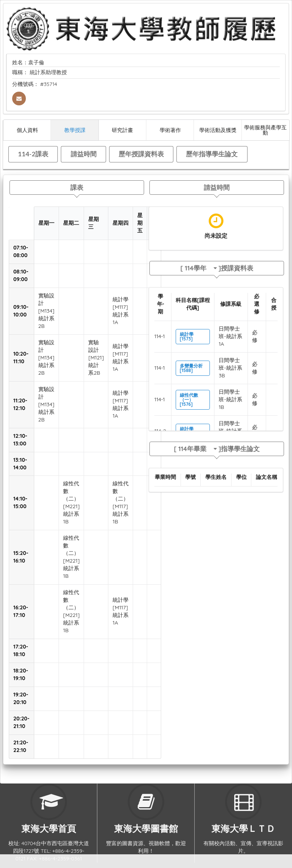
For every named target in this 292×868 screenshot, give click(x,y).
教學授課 (75, 130)
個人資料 (27, 130)
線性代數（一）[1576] (189, 400)
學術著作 (170, 130)
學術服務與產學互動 (265, 130)
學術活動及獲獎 (218, 130)
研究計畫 (122, 130)
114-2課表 (33, 154)
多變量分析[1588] (191, 368)
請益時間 (84, 154)
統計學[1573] (187, 336)
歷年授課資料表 (141, 154)
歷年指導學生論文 (212, 154)
